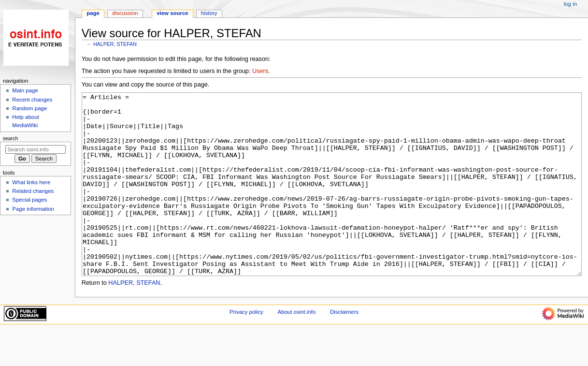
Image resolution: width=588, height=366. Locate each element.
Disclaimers (344, 348)
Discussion (125, 13)
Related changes (33, 191)
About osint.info (297, 348)
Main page (25, 90)
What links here (31, 182)
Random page (29, 108)
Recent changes (32, 100)
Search (11, 138)
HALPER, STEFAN (115, 44)
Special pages (29, 200)
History (209, 13)
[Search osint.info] (36, 149)
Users (260, 71)
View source (172, 13)
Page (93, 13)
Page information (33, 209)
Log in (570, 4)
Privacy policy (246, 348)
